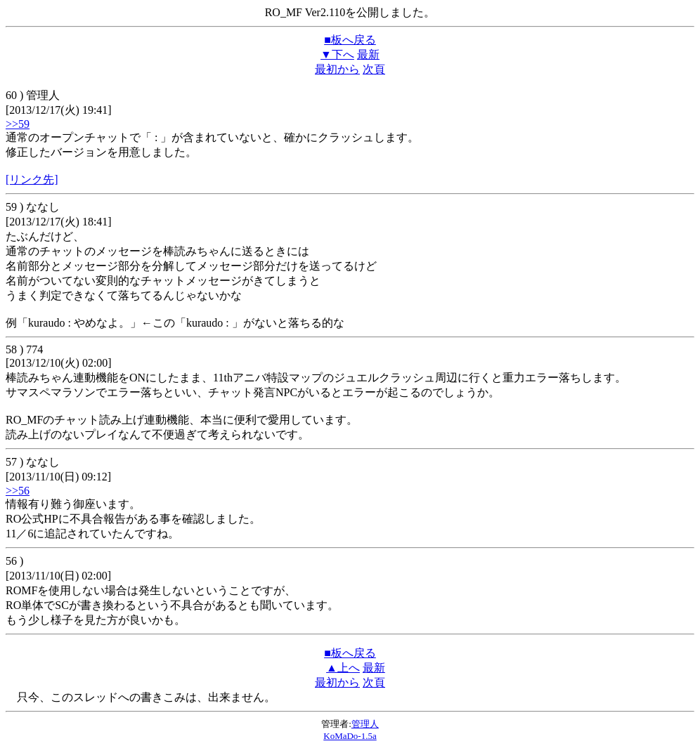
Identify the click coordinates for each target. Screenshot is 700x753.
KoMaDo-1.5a (350, 736)
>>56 (18, 491)
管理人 (365, 724)
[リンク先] (32, 179)
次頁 (374, 69)
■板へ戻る (350, 40)
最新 (368, 54)
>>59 (18, 124)
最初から (337, 69)
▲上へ (343, 668)
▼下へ (337, 54)
